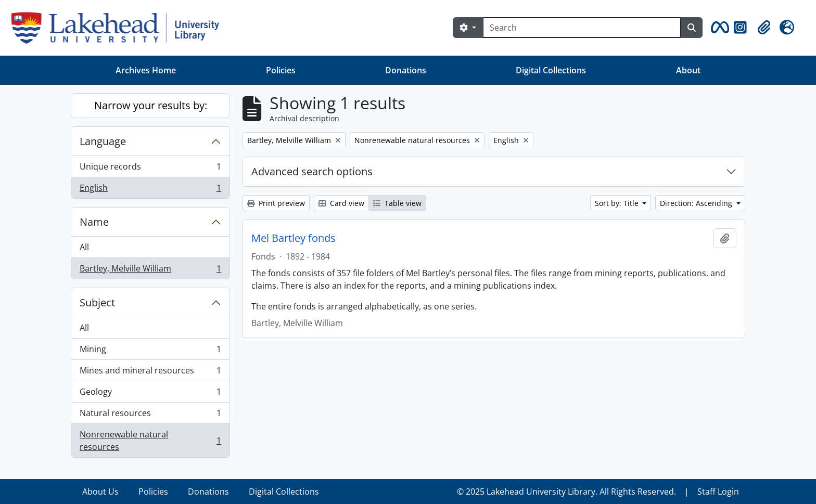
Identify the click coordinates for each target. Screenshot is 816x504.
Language (103, 141)
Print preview (276, 203)
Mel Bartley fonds (294, 238)
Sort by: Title (618, 203)
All (84, 247)
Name (94, 222)
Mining (150, 351)
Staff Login (718, 492)
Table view (397, 203)
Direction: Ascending (697, 203)
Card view (341, 203)
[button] (718, 28)
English (150, 190)
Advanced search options (312, 171)
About (688, 70)
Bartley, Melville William (150, 270)
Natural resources (150, 415)
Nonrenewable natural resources (150, 441)
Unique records (150, 169)
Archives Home (146, 70)
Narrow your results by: (151, 105)
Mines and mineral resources (150, 373)
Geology (150, 394)
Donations (406, 70)
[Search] (582, 28)
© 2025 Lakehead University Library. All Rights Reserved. (566, 492)
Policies (281, 70)
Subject (97, 302)
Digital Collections (551, 70)
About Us (100, 492)
